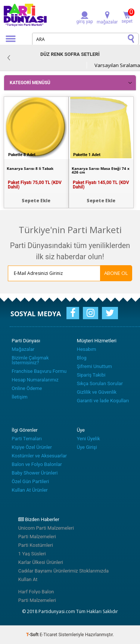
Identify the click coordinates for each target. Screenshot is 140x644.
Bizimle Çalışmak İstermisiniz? (30, 360)
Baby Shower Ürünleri (35, 473)
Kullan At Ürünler (29, 490)
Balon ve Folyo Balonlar (37, 464)
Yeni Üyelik (88, 439)
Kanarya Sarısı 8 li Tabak (30, 168)
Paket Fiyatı (35, 185)
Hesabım (87, 349)
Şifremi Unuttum (94, 366)
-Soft (33, 635)
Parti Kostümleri (36, 545)
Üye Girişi (87, 447)
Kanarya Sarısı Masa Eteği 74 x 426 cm (101, 170)
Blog (82, 358)
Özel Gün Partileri (30, 481)
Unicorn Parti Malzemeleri (46, 528)
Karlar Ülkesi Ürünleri (41, 562)
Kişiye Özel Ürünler (32, 447)
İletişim (19, 397)
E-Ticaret (48, 635)
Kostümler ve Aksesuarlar (39, 456)
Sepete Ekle (36, 201)
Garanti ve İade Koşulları (103, 401)
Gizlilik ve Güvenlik (97, 392)
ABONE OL (116, 273)
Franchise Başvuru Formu (39, 371)
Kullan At (28, 579)
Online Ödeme (27, 388)
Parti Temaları (27, 439)
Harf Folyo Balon (36, 592)
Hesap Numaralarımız (35, 380)
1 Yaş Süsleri (32, 554)
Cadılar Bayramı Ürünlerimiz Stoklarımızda (63, 571)
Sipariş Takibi (91, 375)
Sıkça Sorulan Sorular (100, 383)
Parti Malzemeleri (37, 537)
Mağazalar (23, 349)
